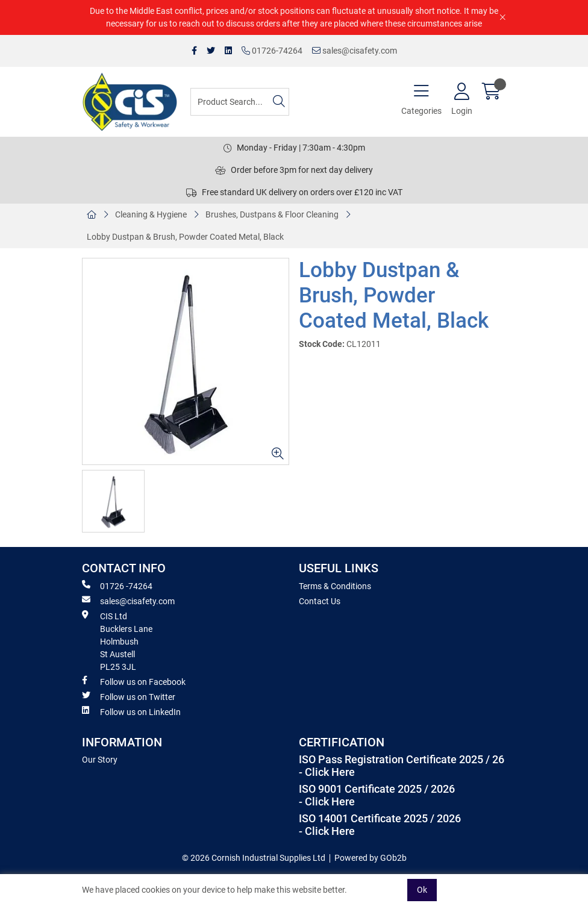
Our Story (100, 760)
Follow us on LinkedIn (131, 711)
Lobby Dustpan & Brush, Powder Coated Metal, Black (185, 237)
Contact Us (320, 601)
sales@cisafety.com (355, 51)
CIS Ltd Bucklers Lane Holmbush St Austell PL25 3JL (117, 641)
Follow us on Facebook (134, 681)
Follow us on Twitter (129, 696)
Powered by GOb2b (371, 858)
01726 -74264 (117, 586)
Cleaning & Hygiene (151, 214)
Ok (422, 890)
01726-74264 (272, 51)
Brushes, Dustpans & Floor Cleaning (272, 214)
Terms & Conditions (335, 586)
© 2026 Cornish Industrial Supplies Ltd (254, 858)
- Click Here (327, 772)
